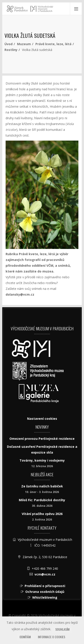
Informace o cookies (52, 637)
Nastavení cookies (42, 419)
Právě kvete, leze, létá (53, 44)
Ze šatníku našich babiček (42, 486)
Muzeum (24, 44)
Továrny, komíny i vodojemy (42, 460)
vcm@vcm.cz (45, 574)
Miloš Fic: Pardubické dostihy (42, 500)
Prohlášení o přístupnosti (45, 586)
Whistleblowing (45, 597)
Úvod (9, 44)
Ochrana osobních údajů (45, 592)
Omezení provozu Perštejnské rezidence (42, 439)
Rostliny (11, 50)
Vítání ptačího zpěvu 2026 (42, 514)
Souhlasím (62, 629)
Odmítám (25, 637)
